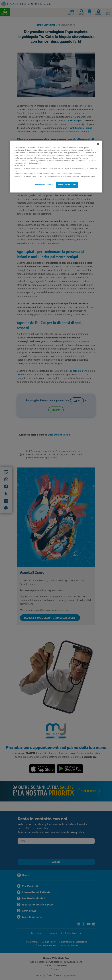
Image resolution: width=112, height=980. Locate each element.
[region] (56, 166)
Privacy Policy (37, 163)
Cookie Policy (22, 163)
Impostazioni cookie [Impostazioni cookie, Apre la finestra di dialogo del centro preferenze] (44, 185)
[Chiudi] (98, 144)
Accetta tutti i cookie (67, 185)
